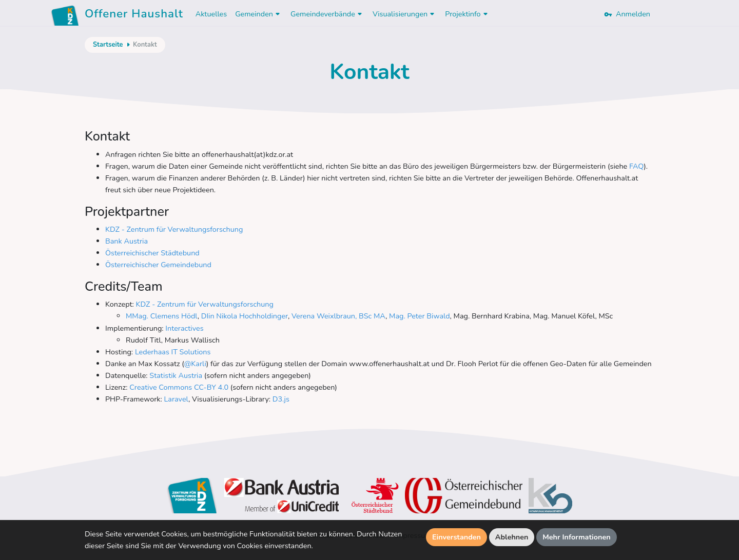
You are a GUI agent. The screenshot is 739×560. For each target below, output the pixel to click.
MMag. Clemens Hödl (162, 316)
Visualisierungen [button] (405, 14)
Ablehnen (512, 537)
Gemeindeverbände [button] (327, 14)
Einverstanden (456, 537)
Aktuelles (211, 14)
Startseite (108, 45)
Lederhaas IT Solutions (173, 352)
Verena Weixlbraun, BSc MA (338, 316)
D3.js (281, 399)
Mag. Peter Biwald (420, 316)
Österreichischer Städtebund (152, 253)
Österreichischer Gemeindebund (158, 265)
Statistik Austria (176, 375)
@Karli (195, 364)
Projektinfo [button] (467, 14)
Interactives (184, 328)
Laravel (176, 399)
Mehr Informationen (577, 537)
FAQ (636, 166)
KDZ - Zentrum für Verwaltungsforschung (174, 229)
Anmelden (627, 14)
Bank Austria (127, 241)
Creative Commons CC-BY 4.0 (179, 387)
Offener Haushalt (134, 15)
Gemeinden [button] (259, 14)
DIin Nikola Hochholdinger (245, 316)
